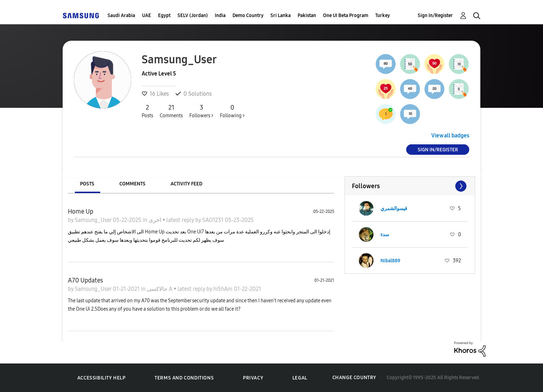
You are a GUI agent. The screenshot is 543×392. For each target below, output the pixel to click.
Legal (300, 378)
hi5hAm (224, 289)
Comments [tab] (132, 184)
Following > (232, 111)
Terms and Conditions (184, 378)
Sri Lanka (281, 15)
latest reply (181, 220)
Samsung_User (94, 220)
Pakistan (307, 15)
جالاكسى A (160, 289)
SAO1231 (214, 220)
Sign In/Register (435, 15)
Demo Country (248, 15)
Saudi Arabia (121, 15)
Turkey (383, 15)
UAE (147, 15)
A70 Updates (85, 280)
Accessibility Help (101, 378)
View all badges (450, 135)
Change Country (354, 378)
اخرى (156, 220)
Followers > (201, 111)
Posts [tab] (87, 184)
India (220, 15)
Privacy (253, 378)
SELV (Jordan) (193, 15)
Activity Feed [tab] (186, 184)
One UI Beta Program (346, 15)
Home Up (81, 211)
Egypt (164, 15)
